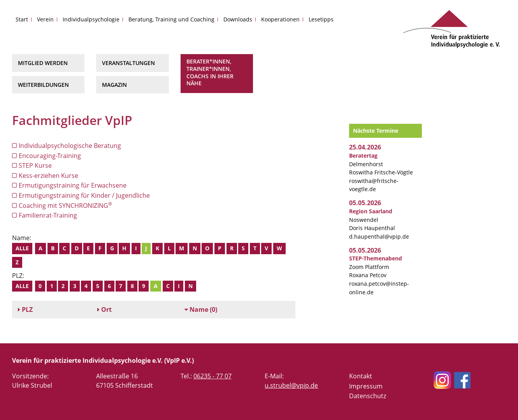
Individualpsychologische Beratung (67, 146)
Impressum (366, 386)
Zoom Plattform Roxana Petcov (376, 267)
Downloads (238, 19)
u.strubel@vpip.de (291, 385)
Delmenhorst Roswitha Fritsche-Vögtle (381, 164)
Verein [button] (45, 19)
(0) (201, 309)
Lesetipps (321, 19)
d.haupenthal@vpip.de (379, 236)
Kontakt (361, 376)
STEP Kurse (32, 165)
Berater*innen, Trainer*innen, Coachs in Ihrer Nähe (210, 72)
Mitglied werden (43, 63)
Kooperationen (280, 19)
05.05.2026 (365, 203)
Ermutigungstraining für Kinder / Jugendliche (81, 195)
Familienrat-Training (45, 215)
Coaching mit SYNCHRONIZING (62, 205)
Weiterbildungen (43, 85)
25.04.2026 (365, 147)
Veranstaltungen (128, 63)
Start (22, 19)
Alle (22, 248)
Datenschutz (368, 396)
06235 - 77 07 (212, 376)
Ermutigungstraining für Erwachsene (69, 185)
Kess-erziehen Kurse (45, 176)
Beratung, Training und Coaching (171, 19)
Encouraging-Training (47, 156)
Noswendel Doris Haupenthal (372, 220)
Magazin (114, 85)
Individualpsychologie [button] (91, 19)
